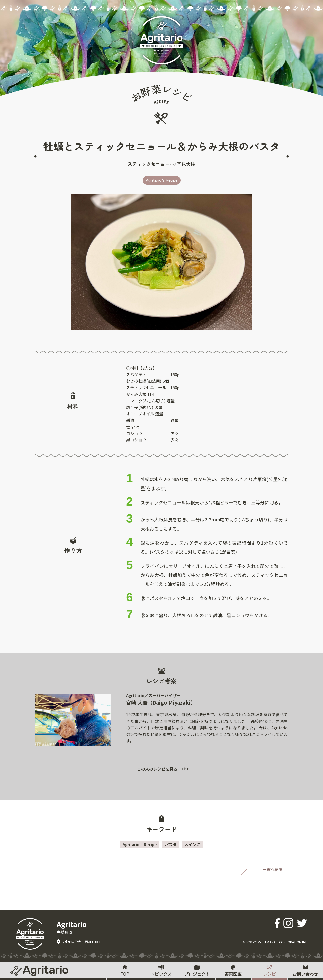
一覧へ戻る (273, 869)
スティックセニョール (151, 164)
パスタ (171, 844)
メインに (192, 844)
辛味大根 (186, 164)
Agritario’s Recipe (162, 180)
